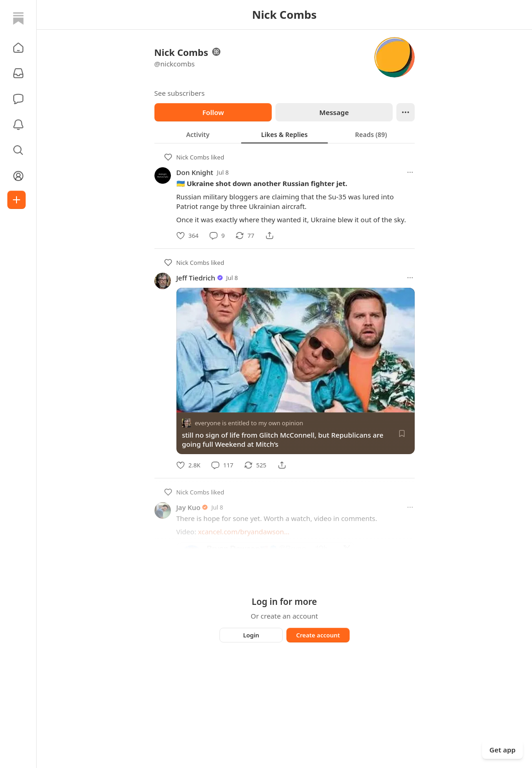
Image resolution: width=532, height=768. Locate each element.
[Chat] (18, 99)
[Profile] (18, 176)
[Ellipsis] (406, 112)
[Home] (18, 18)
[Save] (402, 433)
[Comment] (217, 236)
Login (251, 635)
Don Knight (195, 172)
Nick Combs (193, 157)
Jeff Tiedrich (196, 278)
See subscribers (180, 93)
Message (334, 112)
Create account (318, 635)
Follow (213, 112)
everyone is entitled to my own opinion (249, 423)
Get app (502, 750)
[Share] (269, 236)
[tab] (198, 134)
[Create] (16, 200)
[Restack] (245, 236)
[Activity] (18, 125)
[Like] (187, 236)
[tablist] (285, 134)
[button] (18, 48)
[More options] (410, 172)
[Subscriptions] (18, 73)
